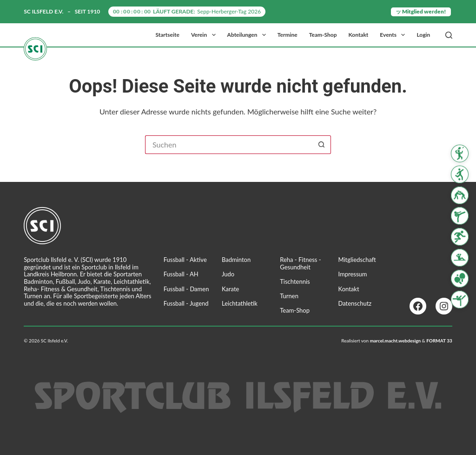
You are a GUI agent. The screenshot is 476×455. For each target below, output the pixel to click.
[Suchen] (449, 35)
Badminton (236, 260)
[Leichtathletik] (460, 237)
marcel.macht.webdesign (396, 341)
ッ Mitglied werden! (421, 11)
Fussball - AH (181, 274)
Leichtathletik (240, 303)
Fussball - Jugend (186, 303)
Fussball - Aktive (185, 260)
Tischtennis (295, 281)
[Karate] (460, 216)
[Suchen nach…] (229, 145)
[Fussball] (460, 174)
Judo (228, 274)
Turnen (289, 296)
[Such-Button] (322, 145)
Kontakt (359, 35)
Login (423, 35)
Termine (288, 35)
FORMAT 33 (439, 341)
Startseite (168, 35)
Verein (205, 35)
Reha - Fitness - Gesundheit (300, 263)
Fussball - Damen (186, 289)
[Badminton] (460, 154)
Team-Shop (323, 35)
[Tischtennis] (460, 279)
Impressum (353, 274)
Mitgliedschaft (357, 260)
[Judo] (460, 195)
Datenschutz (355, 303)
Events (394, 35)
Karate (231, 289)
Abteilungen (248, 35)
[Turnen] (460, 299)
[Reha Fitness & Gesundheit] (460, 258)
